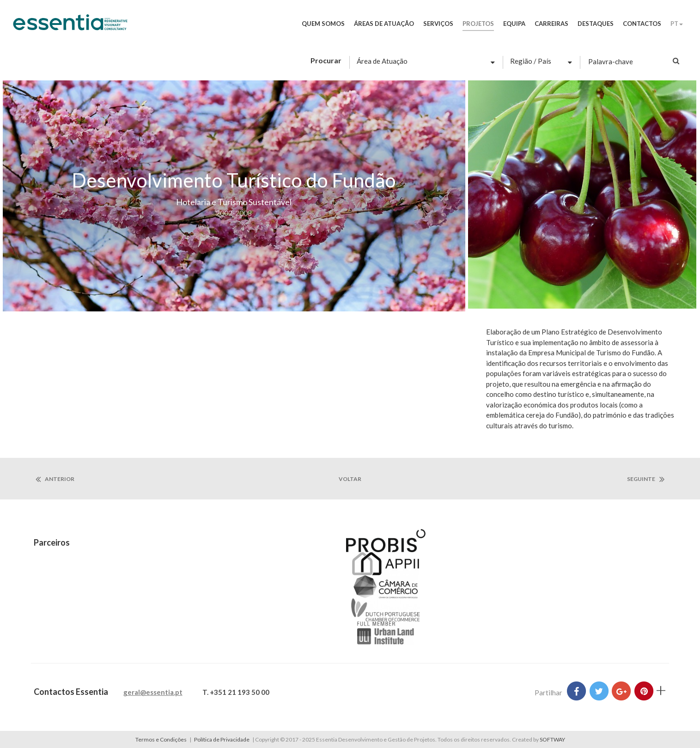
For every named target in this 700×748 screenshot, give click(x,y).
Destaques (596, 24)
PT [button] (677, 24)
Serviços (438, 24)
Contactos (642, 24)
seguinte (646, 479)
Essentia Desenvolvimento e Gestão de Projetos (70, 27)
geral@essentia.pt (153, 692)
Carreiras (551, 24)
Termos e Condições (161, 739)
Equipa (514, 24)
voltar (350, 479)
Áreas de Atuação (384, 24)
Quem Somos (323, 24)
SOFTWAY (552, 739)
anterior (55, 479)
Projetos (478, 24)
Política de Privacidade (222, 739)
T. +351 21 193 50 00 (236, 692)
